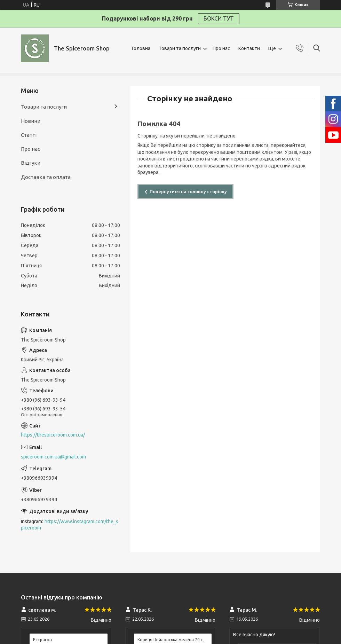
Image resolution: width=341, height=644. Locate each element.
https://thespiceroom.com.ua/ (53, 435)
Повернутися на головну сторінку (188, 191)
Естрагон (42, 640)
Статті (29, 135)
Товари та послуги (180, 48)
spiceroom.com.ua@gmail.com (53, 457)
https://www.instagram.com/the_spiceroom (70, 525)
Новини (31, 121)
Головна (141, 48)
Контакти (249, 48)
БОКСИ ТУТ (219, 18)
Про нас (221, 48)
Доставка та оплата (46, 177)
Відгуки (31, 163)
